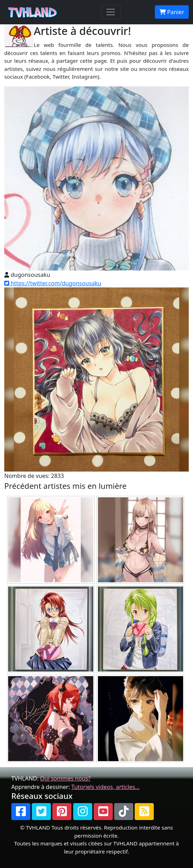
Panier (172, 12)
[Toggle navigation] (111, 12)
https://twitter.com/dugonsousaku (53, 283)
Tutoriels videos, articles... (106, 787)
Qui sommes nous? (65, 778)
